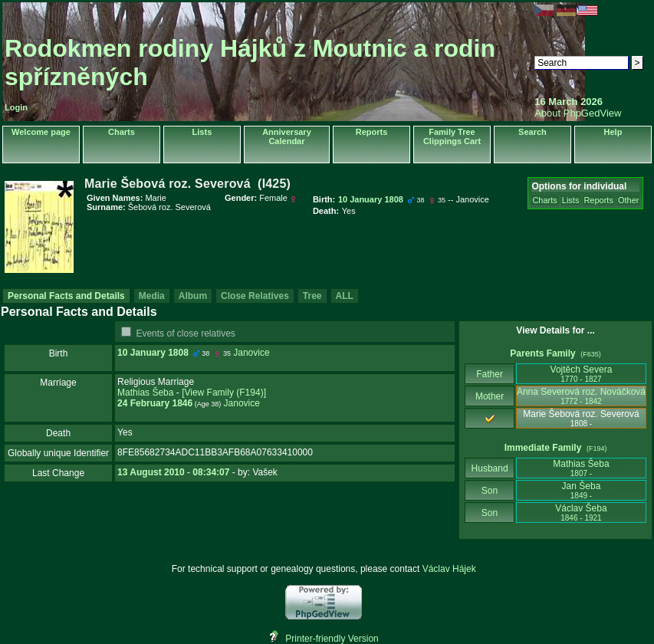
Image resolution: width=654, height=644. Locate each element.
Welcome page (41, 132)
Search (532, 132)
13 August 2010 (151, 472)
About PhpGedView (578, 113)
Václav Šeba (581, 513)
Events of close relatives (185, 333)
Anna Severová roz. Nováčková (581, 396)
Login (16, 107)
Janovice (251, 353)
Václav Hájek (449, 569)
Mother (490, 396)
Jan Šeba (582, 490)
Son (490, 491)
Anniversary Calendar (287, 136)
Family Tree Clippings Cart (452, 136)
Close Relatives (255, 296)
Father (490, 374)
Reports (372, 132)
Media (152, 296)
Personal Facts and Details (66, 296)
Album (193, 296)
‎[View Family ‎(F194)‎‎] (224, 393)
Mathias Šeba (145, 393)
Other (629, 200)
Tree (312, 296)
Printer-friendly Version (332, 639)
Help (613, 132)
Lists (202, 132)
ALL (345, 296)
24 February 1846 (155, 403)
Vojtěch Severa (582, 374)
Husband (490, 468)
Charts (122, 132)
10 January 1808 (153, 353)
